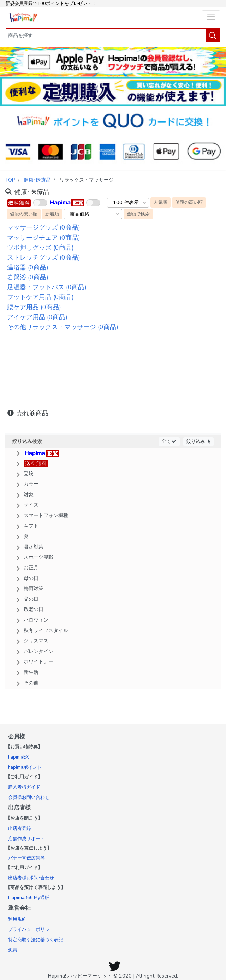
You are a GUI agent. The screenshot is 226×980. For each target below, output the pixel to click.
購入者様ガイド (24, 787)
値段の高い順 (189, 202)
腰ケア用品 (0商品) (34, 307)
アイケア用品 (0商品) (37, 317)
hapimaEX (18, 757)
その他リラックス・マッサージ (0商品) (63, 327)
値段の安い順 (24, 214)
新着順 (52, 214)
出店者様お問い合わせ (31, 878)
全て (169, 441)
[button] (113, 453)
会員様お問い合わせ (29, 797)
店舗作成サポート (26, 839)
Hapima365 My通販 (29, 898)
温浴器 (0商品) (28, 267)
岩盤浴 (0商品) (28, 277)
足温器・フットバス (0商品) (47, 287)
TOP (10, 180)
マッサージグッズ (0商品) (44, 227)
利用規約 (17, 919)
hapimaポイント (25, 767)
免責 (13, 950)
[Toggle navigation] (211, 17)
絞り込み (198, 441)
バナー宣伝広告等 (26, 858)
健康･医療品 (37, 180)
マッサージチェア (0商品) (44, 238)
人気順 (160, 202)
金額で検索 (138, 214)
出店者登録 (20, 828)
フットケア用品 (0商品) (40, 297)
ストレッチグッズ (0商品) (44, 257)
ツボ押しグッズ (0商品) (40, 248)
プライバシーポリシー (31, 929)
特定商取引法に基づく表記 (36, 940)
